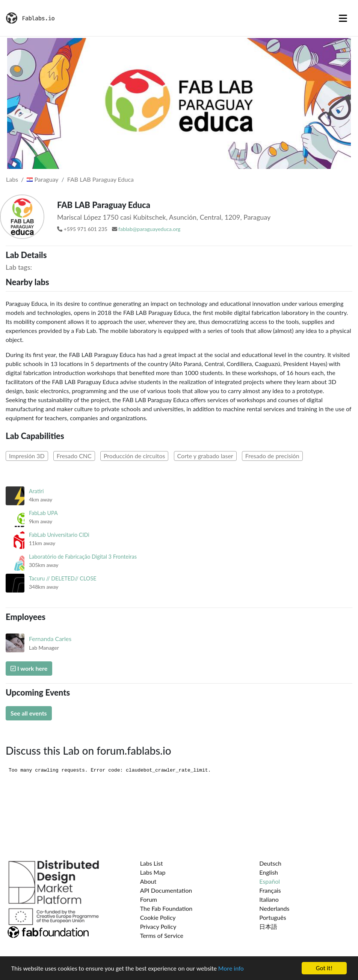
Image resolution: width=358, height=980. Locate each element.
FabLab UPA (43, 513)
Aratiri (36, 491)
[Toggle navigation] (343, 18)
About (148, 881)
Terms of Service (162, 935)
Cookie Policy (158, 917)
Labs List (152, 863)
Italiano (269, 899)
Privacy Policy (158, 926)
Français (270, 890)
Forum (149, 899)
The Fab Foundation (166, 908)
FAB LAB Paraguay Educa (100, 179)
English (269, 872)
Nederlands (274, 908)
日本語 (268, 926)
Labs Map (153, 872)
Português (273, 917)
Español (270, 881)
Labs (12, 179)
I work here (29, 668)
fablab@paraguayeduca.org (149, 229)
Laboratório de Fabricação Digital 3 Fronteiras (83, 557)
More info (231, 969)
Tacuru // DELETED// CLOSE (63, 578)
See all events (29, 713)
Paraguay (42, 179)
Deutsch (270, 863)
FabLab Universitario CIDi (59, 535)
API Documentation (166, 890)
